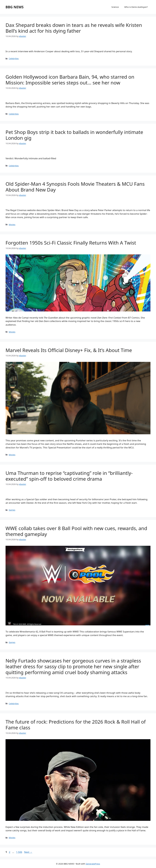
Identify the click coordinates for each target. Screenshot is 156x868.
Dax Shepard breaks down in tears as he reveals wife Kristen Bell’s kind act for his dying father (74, 28)
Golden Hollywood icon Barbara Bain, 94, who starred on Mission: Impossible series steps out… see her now (70, 80)
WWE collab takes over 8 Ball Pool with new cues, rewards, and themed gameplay (76, 531)
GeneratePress (93, 864)
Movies (12, 225)
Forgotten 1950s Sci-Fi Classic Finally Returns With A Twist (71, 243)
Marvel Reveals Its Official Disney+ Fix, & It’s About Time (69, 350)
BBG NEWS (15, 7)
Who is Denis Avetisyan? (136, 7)
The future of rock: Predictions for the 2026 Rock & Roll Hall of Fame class (76, 725)
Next (28, 852)
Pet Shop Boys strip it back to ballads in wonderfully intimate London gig (74, 135)
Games (12, 510)
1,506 (19, 852)
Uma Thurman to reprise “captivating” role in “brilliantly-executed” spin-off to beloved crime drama (69, 476)
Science (115, 7)
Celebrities (14, 59)
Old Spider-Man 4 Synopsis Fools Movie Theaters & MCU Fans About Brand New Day (75, 187)
